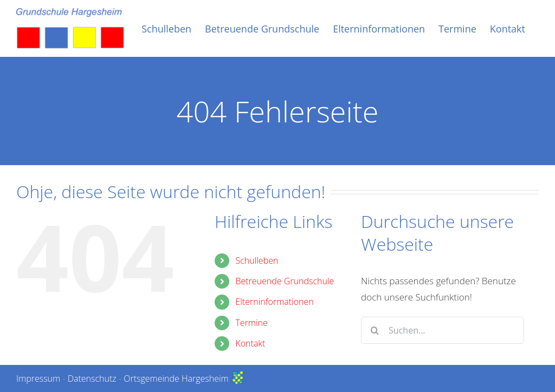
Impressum (38, 378)
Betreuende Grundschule (285, 281)
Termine (251, 323)
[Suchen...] (443, 330)
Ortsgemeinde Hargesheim (184, 378)
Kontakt (250, 343)
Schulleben (257, 260)
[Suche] (375, 330)
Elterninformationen (274, 302)
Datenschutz (92, 378)
